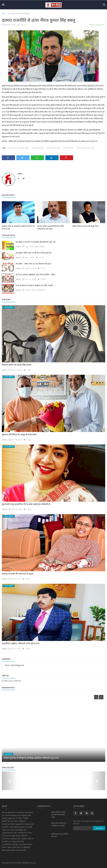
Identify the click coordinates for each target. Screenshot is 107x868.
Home (3, 14)
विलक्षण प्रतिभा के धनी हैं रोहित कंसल (17, 365)
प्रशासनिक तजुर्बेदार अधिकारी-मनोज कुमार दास (21, 643)
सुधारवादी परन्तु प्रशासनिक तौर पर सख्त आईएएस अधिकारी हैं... (27, 504)
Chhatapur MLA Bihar (53, 148)
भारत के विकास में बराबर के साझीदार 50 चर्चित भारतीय (34, 286)
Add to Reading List (97, 25)
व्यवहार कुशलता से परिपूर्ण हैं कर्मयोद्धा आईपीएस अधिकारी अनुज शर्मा (31, 758)
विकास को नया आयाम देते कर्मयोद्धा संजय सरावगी (59, 824)
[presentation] (96, 697)
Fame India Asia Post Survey (86, 148)
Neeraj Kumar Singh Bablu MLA (18, 148)
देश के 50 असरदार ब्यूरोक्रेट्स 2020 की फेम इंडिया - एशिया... (36, 275)
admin (20, 174)
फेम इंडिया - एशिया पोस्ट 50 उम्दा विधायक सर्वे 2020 (33, 264)
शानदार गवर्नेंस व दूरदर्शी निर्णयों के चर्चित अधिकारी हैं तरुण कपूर (51, 228)
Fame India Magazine (14, 665)
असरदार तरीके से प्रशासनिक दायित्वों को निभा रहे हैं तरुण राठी (18, 228)
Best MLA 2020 (69, 148)
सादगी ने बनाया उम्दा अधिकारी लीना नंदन (60, 835)
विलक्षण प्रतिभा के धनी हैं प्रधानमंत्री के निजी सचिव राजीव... (58, 815)
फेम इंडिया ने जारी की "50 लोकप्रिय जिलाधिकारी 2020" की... (36, 242)
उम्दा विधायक (6, 25)
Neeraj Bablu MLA (38, 148)
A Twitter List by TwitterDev (12, 681)
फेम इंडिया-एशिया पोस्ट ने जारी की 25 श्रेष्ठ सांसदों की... (34, 253)
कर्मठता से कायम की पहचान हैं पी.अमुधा (18, 574)
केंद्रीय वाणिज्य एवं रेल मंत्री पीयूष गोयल (85, 226)
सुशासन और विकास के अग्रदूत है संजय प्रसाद (19, 434)
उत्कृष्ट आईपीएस (8, 754)
